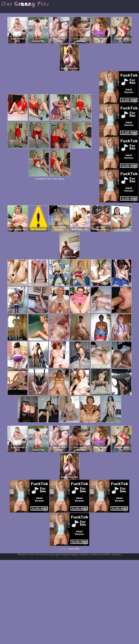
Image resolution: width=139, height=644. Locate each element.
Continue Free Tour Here (50, 179)
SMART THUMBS (74, 549)
